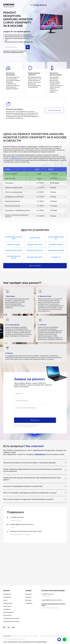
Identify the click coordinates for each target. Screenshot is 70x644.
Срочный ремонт (54, 110)
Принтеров (7, 615)
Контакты (28, 597)
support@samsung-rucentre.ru (52, 600)
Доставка (28, 600)
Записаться (35, 420)
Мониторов (7, 606)
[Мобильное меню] (65, 5)
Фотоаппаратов (9, 612)
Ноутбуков (7, 609)
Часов (5, 600)
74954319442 (40, 454)
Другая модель (35, 266)
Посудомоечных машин (11, 618)
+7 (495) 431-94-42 (15, 159)
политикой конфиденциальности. (13, 52)
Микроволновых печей (11, 621)
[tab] (35, 525)
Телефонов (7, 594)
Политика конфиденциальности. (52, 636)
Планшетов (7, 597)
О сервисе (29, 603)
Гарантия (28, 594)
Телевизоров (8, 603)
